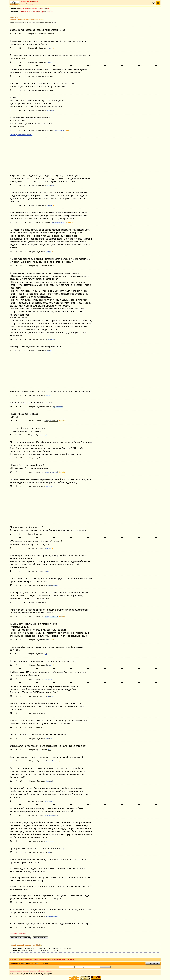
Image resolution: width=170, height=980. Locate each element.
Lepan (50, 48)
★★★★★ (69, 223)
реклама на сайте (16, 971)
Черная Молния (59, 131)
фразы (40, 8)
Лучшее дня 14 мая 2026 (29, 1)
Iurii (46, 435)
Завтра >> (22, 933)
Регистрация (30, 4)
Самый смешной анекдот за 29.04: (27, 945)
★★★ (67, 131)
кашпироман (49, 801)
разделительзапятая (51, 815)
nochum (48, 396)
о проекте (33, 971)
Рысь (47, 640)
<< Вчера (14, 933)
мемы (35, 8)
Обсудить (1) (32, 76)
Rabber (49, 351)
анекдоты (21, 8)
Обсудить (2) (32, 111)
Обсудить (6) (32, 90)
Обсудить (32, 252)
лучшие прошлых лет (58, 960)
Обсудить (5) (32, 185)
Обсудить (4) (33, 340)
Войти (23, 4)
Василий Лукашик (52, 761)
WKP (49, 750)
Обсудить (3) (32, 131)
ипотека (50, 696)
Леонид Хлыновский (58, 223)
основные (22, 960)
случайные (71, 960)
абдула (47, 571)
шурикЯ (49, 206)
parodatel (49, 739)
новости (49, 971)
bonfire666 (49, 486)
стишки (47, 8)
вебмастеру (41, 971)
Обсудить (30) (33, 62)
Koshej (50, 852)
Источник (51, 34)
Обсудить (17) (33, 34)
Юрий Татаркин (58, 407)
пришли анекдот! (153, 963)
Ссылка (32, 223)
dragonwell (49, 781)
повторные (45, 960)
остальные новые (34, 960)
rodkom (50, 62)
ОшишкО (48, 548)
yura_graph (48, 679)
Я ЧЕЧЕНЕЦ (50, 841)
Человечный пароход (53, 585)
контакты (26, 971)
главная (13, 964)
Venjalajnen (50, 111)
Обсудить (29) (33, 48)
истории (28, 8)
